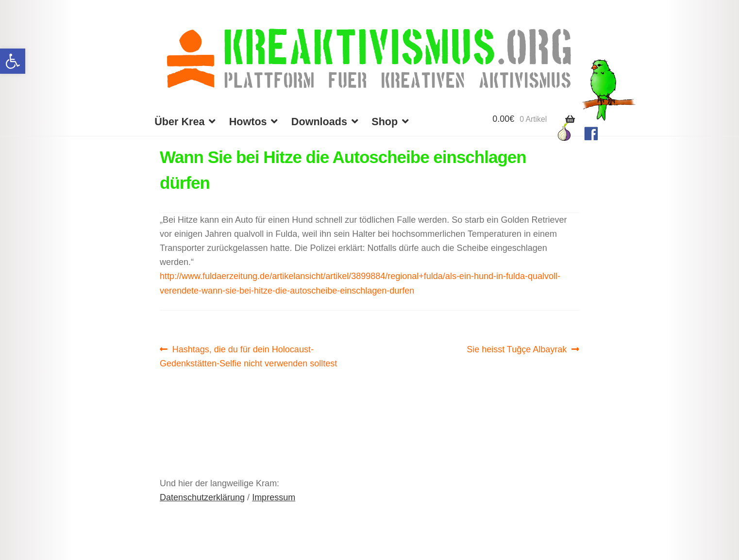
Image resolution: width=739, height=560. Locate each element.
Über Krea (179, 122)
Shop (385, 122)
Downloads (319, 122)
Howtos (248, 122)
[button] (13, 61)
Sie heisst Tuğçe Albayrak (517, 349)
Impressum (274, 497)
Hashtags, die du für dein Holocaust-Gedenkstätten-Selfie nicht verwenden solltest (248, 355)
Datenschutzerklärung (202, 497)
